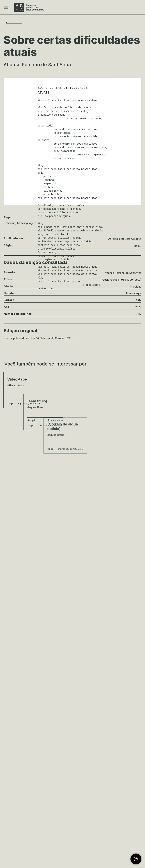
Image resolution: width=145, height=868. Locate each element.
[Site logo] (30, 7)
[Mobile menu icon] (6, 7)
